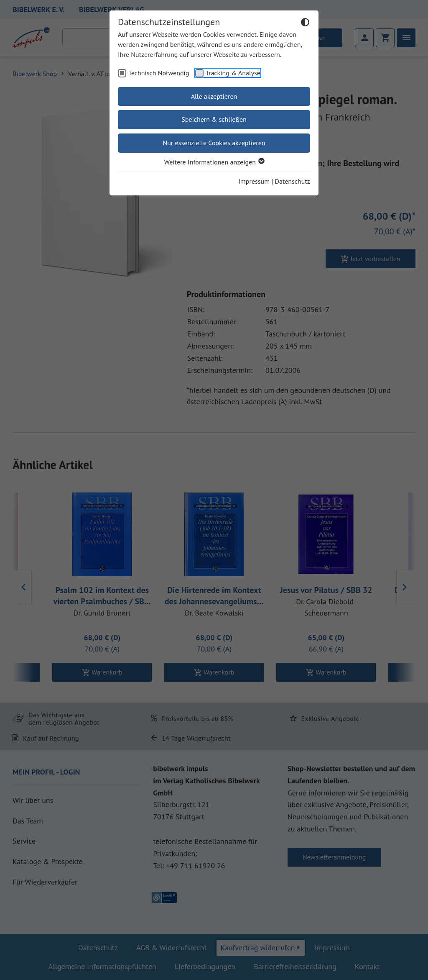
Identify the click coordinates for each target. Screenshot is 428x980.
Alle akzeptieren (214, 96)
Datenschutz (293, 181)
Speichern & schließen (214, 119)
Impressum (254, 181)
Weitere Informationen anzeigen (214, 162)
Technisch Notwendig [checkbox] (159, 73)
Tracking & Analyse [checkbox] (233, 73)
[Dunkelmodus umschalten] (305, 23)
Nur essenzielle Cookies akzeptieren (214, 143)
